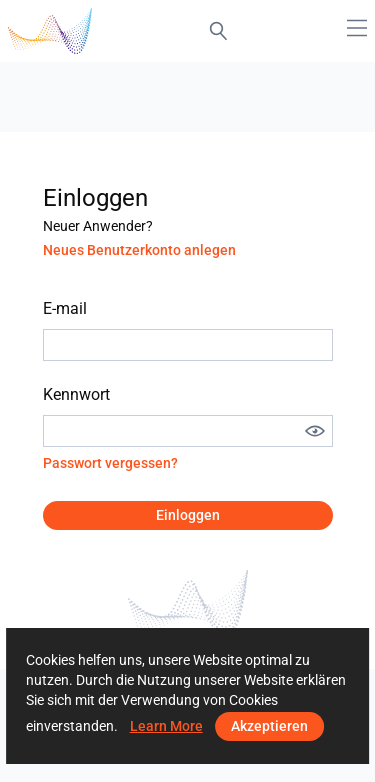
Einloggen (188, 515)
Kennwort (76, 394)
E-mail (65, 308)
